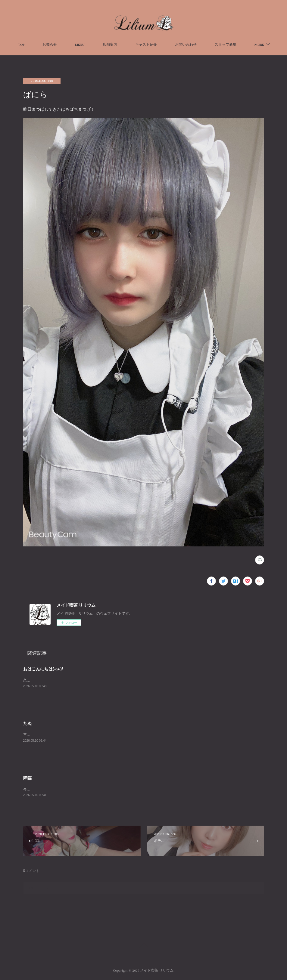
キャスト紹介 (166, 45)
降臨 (27, 778)
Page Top (143, 946)
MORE (239, 45)
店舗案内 (130, 45)
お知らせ (70, 45)
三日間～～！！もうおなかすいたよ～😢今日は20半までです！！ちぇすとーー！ (89, 735)
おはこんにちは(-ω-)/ (43, 669)
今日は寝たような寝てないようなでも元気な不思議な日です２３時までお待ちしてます (94, 789)
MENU (100, 45)
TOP (41, 45)
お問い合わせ (206, 45)
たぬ (27, 723)
